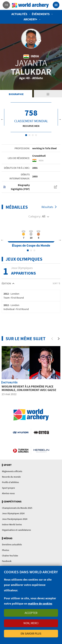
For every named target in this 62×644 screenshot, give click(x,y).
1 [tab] (26, 135)
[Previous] (52, 339)
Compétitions (12, 502)
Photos (6, 550)
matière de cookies (40, 604)
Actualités (19, 14)
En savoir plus (31, 633)
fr (6, 5)
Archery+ (31, 19)
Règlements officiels (12, 471)
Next (60, 119)
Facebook (7, 561)
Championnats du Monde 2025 (17, 508)
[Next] (59, 339)
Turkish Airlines (21, 450)
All (44, 216)
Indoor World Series (12, 524)
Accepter (31, 613)
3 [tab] (33, 135)
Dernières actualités (12, 544)
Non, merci (31, 623)
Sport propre (8, 488)
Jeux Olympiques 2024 (13, 513)
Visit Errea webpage (41, 432)
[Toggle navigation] (56, 5)
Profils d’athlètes (10, 482)
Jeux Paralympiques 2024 (15, 519)
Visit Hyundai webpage (21, 432)
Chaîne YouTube (10, 556)
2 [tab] (29, 135)
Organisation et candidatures (16, 530)
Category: (35, 216)
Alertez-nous (8, 493)
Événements (41, 14)
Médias (8, 538)
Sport (8, 465)
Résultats (47, 207)
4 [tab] (36, 135)
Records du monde (11, 477)
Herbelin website (41, 450)
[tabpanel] (31, 117)
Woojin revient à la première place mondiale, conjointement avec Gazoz (29, 388)
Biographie (16, 94)
